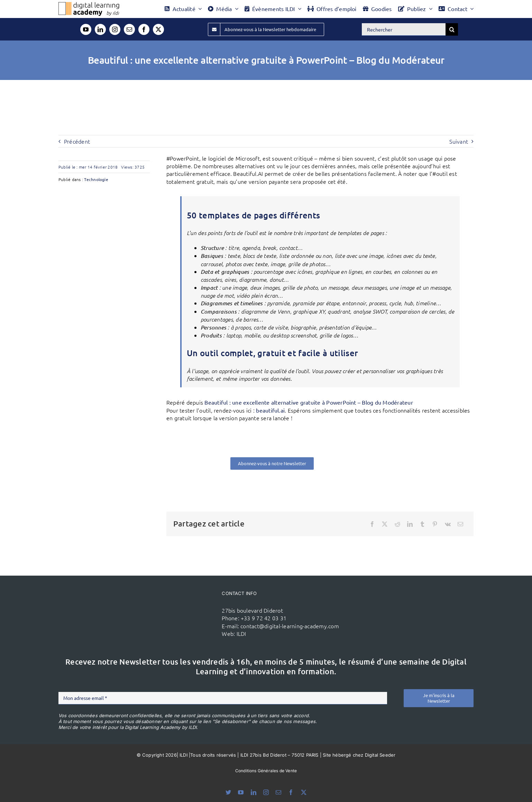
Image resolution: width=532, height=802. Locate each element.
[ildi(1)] (177, 601)
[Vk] (448, 524)
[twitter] (158, 29)
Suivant (459, 141)
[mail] (129, 29)
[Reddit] (397, 524)
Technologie (96, 179)
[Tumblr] (422, 524)
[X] (385, 524)
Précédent (77, 141)
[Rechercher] (404, 29)
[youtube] (86, 29)
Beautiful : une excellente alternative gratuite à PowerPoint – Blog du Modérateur (309, 402)
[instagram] (115, 29)
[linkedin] (100, 29)
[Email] (460, 524)
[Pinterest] (435, 524)
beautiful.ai (270, 410)
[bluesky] (228, 792)
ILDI (241, 633)
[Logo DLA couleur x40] (89, 5)
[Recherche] (452, 29)
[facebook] (144, 29)
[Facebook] (372, 524)
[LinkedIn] (410, 524)
